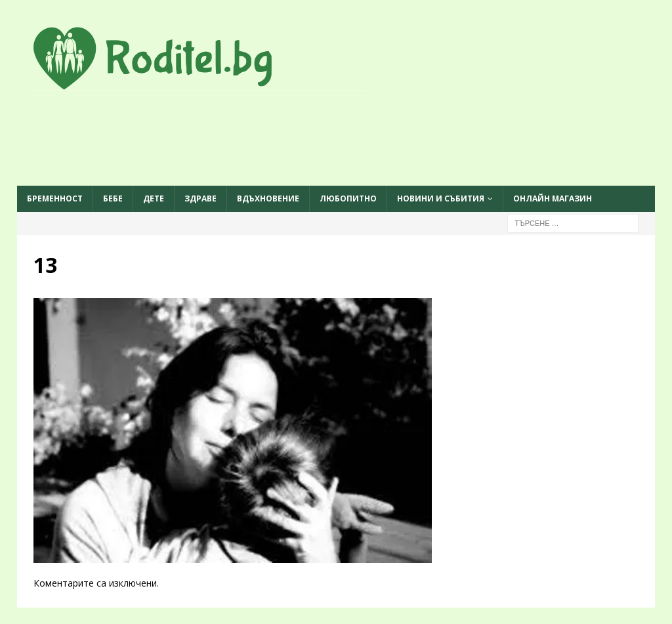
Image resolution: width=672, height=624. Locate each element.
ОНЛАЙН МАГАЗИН (553, 198)
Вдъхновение (268, 198)
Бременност (55, 198)
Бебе (113, 198)
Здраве (200, 198)
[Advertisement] (336, 139)
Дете (154, 198)
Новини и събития (441, 198)
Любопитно (348, 198)
